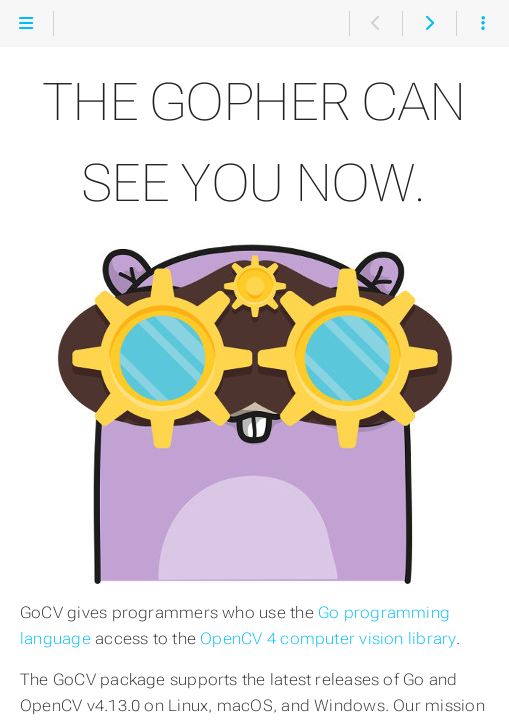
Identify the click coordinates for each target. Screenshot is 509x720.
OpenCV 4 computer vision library (327, 638)
